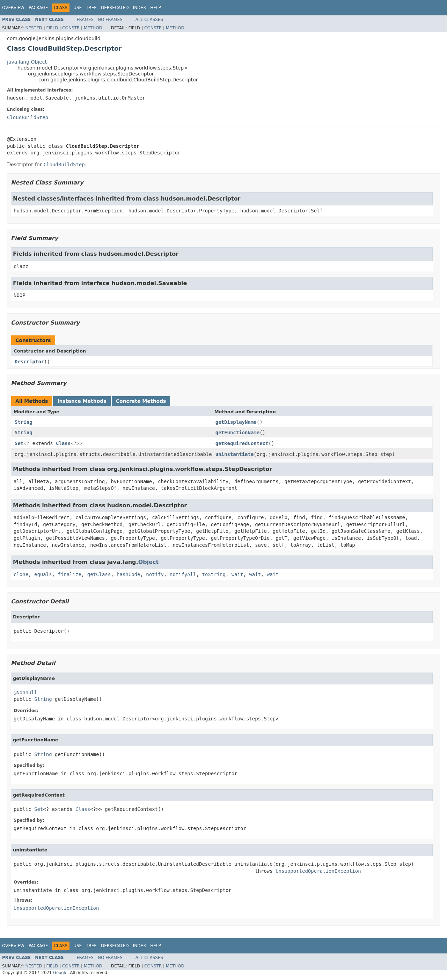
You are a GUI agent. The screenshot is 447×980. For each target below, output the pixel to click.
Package (38, 8)
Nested (34, 28)
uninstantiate (235, 454)
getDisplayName (236, 422)
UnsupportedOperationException (318, 871)
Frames (85, 20)
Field (52, 28)
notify (155, 574)
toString (214, 574)
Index (140, 8)
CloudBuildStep (28, 117)
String (24, 422)
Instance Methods (82, 401)
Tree (91, 8)
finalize (69, 574)
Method (93, 28)
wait (237, 574)
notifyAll (183, 574)
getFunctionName (237, 433)
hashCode (128, 574)
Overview (13, 8)
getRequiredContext (242, 443)
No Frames (110, 20)
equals (43, 574)
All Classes (149, 20)
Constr (71, 28)
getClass (99, 574)
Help (156, 8)
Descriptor (29, 362)
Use (78, 8)
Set (19, 443)
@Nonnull (25, 692)
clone (21, 574)
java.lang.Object (27, 62)
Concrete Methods (141, 401)
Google (60, 973)
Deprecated (115, 8)
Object (149, 562)
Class (63, 443)
